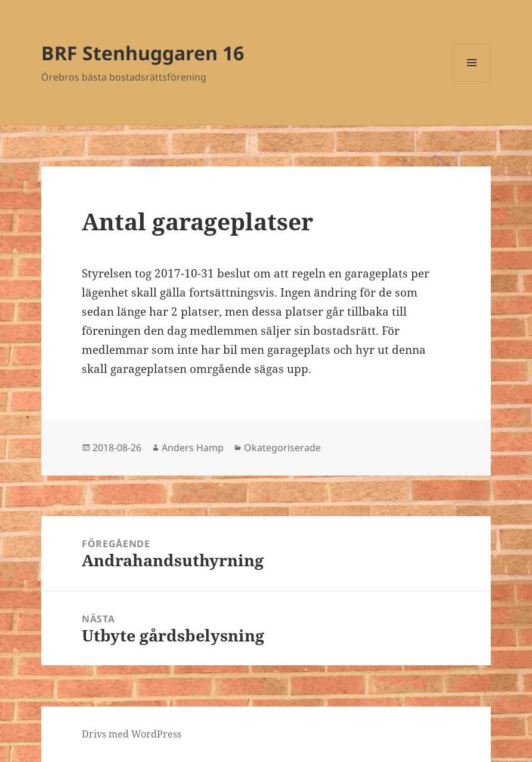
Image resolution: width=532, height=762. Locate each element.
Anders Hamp (193, 448)
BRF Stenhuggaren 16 (143, 53)
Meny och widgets (472, 81)
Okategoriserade (282, 448)
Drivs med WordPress (132, 734)
